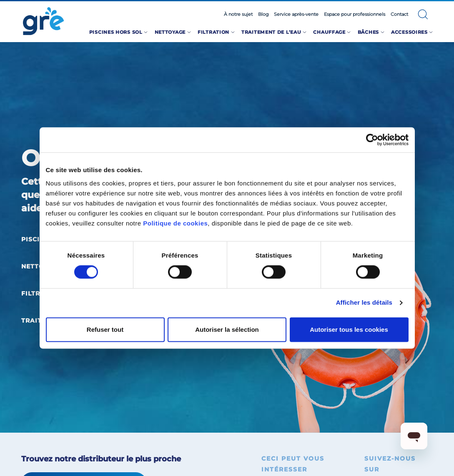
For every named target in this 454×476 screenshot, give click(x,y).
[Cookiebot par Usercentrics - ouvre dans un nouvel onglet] (372, 140)
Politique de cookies (175, 223)
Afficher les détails (364, 303)
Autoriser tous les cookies (349, 329)
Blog (263, 14)
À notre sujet (238, 14)
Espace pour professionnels (355, 14)
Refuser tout (105, 329)
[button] (423, 14)
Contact (399, 14)
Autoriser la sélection (227, 329)
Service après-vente (296, 14)
